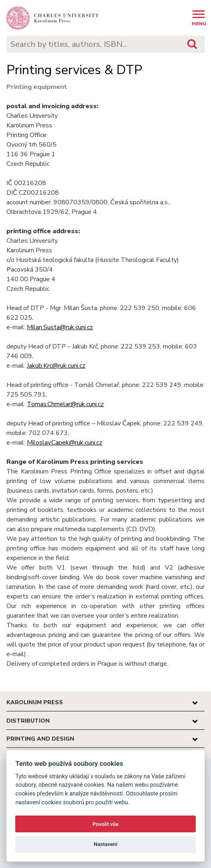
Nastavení (106, 844)
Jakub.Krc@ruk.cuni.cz (56, 366)
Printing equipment (37, 87)
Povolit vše (105, 824)
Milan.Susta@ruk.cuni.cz (60, 327)
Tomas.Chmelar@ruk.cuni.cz (65, 404)
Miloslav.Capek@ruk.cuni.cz (65, 443)
